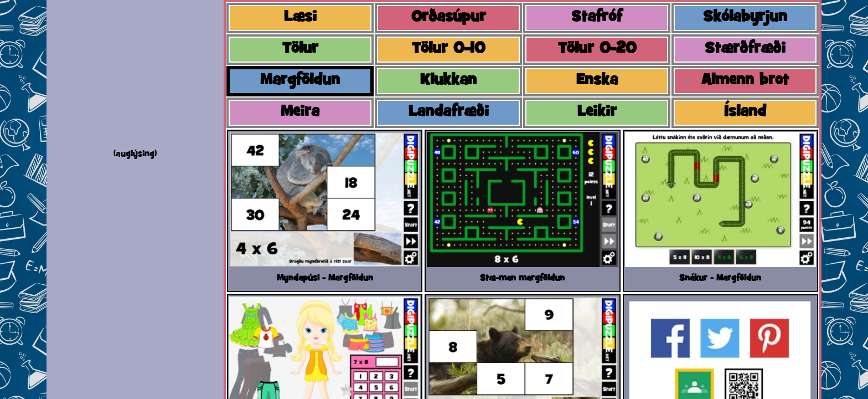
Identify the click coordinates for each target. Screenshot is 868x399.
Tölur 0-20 (597, 49)
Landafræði (449, 112)
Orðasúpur (449, 18)
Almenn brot (745, 81)
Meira (300, 112)
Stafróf (597, 18)
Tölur (300, 49)
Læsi (300, 18)
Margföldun (300, 81)
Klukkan (448, 81)
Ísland (745, 112)
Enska (597, 81)
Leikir (597, 112)
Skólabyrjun (745, 18)
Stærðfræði (745, 49)
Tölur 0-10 (448, 49)
